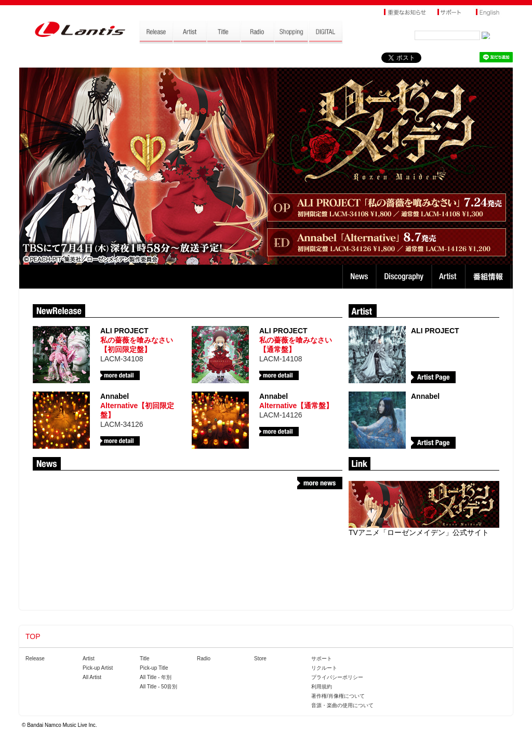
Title (145, 659)
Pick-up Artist (98, 668)
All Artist (92, 677)
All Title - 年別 (156, 677)
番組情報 (490, 277)
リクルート (324, 668)
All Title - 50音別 (158, 687)
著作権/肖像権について (338, 696)
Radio (204, 659)
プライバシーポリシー (337, 677)
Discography (405, 277)
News (359, 277)
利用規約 (322, 687)
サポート (322, 659)
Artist (450, 277)
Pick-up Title (154, 668)
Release (35, 659)
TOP (33, 636)
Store (260, 659)
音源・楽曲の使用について (342, 705)
